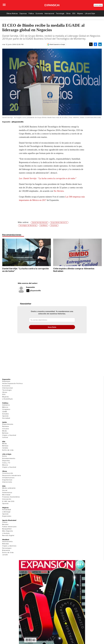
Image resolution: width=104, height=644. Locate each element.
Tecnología (60, 13)
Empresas (23, 13)
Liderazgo (6, 512)
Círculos (6, 429)
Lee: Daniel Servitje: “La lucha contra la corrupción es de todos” (48, 178)
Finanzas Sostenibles (11, 497)
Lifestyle (6, 533)
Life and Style (90, 13)
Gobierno (6, 405)
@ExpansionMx (18, 122)
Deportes (6, 461)
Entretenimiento (9, 458)
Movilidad (6, 495)
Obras (68, 13)
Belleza (5, 433)
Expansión (30, 287)
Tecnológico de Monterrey (28, 225)
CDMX (5, 412)
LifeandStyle (8, 399)
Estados (6, 414)
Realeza (6, 426)
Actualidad (7, 510)
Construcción (8, 473)
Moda (5, 431)
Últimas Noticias (12, 13)
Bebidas (6, 544)
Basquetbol (7, 529)
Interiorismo (7, 482)
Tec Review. (59, 191)
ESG (74, 13)
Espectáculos (8, 424)
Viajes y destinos (9, 546)
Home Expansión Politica (12, 383)
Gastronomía (7, 542)
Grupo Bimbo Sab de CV (59, 222)
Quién (5, 422)
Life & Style (7, 454)
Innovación (7, 499)
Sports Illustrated (9, 520)
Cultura (5, 437)
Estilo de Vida (8, 552)
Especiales (7, 516)
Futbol (5, 522)
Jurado (5, 555)
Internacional (49, 13)
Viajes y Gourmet (9, 435)
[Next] (99, 251)
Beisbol (5, 524)
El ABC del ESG (8, 501)
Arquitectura (7, 480)
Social (5, 490)
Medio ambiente (9, 488)
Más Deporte (8, 531)
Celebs (5, 448)
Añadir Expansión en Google (57, 44)
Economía (39, 13)
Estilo (5, 456)
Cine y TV (6, 463)
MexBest (6, 540)
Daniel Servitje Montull (40, 222)
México (5, 407)
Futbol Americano (9, 527)
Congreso (6, 409)
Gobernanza (7, 493)
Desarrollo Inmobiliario (12, 475)
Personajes (7, 548)
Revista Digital (98, 5)
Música (5, 465)
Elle (4, 442)
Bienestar (6, 550)
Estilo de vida (8, 450)
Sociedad (6, 418)
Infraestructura (8, 478)
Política (31, 13)
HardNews (44, 225)
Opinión (5, 416)
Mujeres (80, 13)
